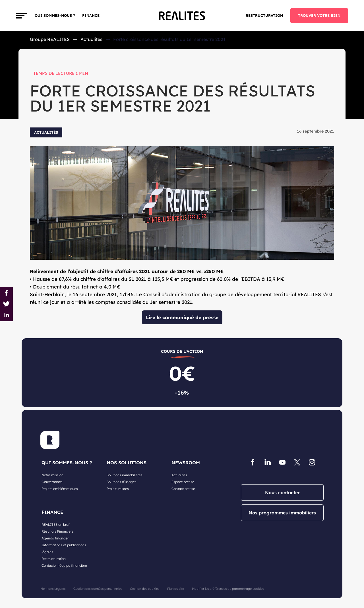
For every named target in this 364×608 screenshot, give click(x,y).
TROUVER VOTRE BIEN (319, 15)
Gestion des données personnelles (98, 589)
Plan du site (176, 589)
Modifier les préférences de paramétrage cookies (228, 589)
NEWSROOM (186, 463)
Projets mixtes (118, 489)
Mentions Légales (53, 589)
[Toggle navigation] (22, 16)
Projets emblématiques (60, 489)
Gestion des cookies (145, 589)
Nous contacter (282, 492)
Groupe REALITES (50, 39)
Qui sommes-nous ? (55, 15)
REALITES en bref (56, 524)
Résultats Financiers (57, 531)
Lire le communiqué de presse (182, 317)
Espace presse (183, 482)
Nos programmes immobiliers (282, 513)
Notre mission (52, 475)
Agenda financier (55, 538)
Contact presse (183, 489)
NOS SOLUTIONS (127, 463)
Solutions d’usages (122, 482)
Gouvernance (52, 482)
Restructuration (264, 15)
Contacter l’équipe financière (64, 565)
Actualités (91, 39)
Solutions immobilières (125, 475)
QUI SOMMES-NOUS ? (67, 463)
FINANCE (91, 15)
